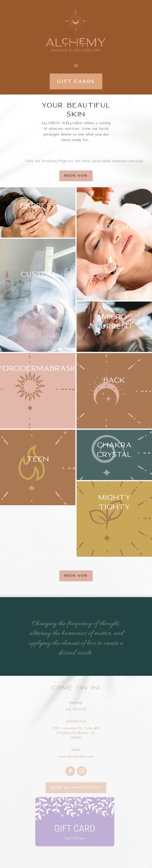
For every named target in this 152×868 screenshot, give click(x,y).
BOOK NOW (76, 176)
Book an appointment (76, 788)
